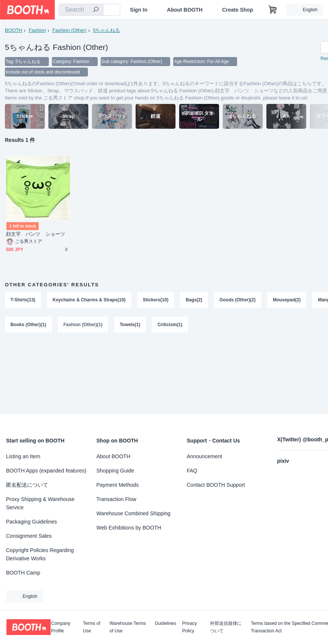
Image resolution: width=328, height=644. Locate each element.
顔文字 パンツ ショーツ (36, 234)
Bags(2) (194, 300)
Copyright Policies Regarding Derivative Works (40, 554)
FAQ (192, 471)
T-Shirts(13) (23, 300)
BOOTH (14, 30)
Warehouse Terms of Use (128, 627)
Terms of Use (92, 627)
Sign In (139, 10)
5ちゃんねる (106, 30)
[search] (96, 10)
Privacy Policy (190, 627)
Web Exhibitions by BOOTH (129, 528)
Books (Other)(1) (28, 325)
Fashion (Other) (69, 30)
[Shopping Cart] (273, 10)
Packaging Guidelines (31, 522)
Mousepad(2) (287, 300)
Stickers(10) (156, 300)
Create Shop (237, 10)
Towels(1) (130, 325)
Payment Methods (118, 485)
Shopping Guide (115, 471)
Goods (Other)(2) (237, 300)
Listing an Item (23, 456)
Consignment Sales (29, 536)
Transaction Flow (116, 499)
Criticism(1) (170, 325)
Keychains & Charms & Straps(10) (89, 300)
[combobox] (81, 10)
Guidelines (166, 624)
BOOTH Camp (23, 573)
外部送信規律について (226, 627)
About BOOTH (185, 10)
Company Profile (61, 627)
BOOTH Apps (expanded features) (46, 471)
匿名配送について (27, 485)
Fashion (37, 30)
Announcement (204, 456)
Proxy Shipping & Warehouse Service (40, 503)
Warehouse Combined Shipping (134, 513)
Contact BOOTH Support (216, 485)
